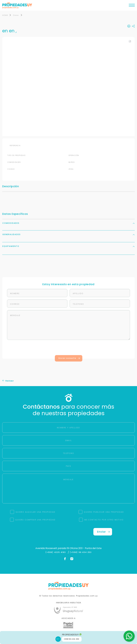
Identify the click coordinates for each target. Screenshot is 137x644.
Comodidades (68, 223)
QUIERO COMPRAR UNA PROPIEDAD (35, 520)
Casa (16, 16)
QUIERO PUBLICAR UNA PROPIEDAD (104, 512)
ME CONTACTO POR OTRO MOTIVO (104, 520)
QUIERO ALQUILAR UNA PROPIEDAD (36, 512)
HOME (5, 16)
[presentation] (69, 348)
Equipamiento (68, 246)
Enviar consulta (69, 359)
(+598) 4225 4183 (56, 553)
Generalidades (68, 235)
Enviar (104, 532)
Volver (8, 381)
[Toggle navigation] (132, 6)
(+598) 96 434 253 (81, 553)
